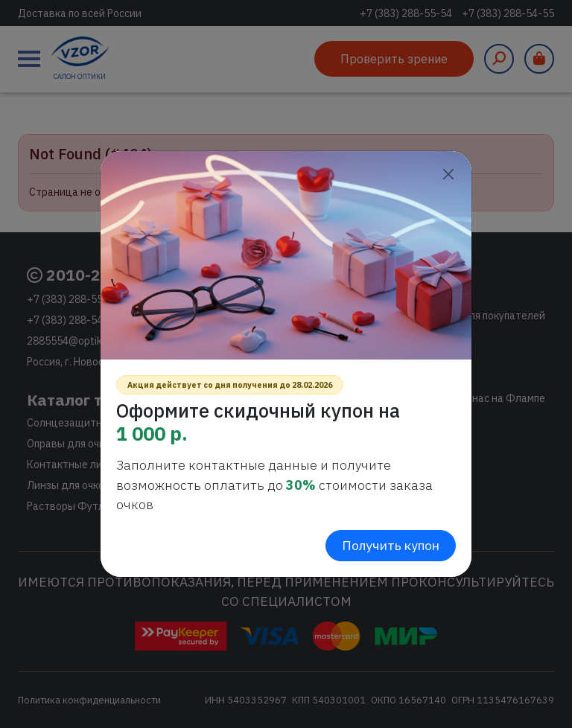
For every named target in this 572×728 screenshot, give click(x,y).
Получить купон (391, 545)
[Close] (448, 175)
